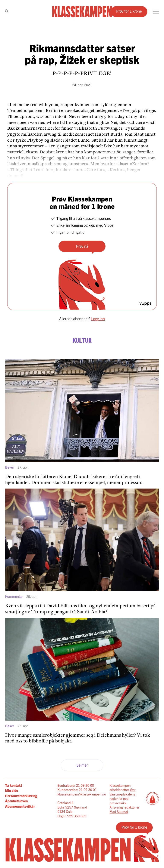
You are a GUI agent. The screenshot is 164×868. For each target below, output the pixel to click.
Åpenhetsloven (16, 801)
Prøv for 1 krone (129, 11)
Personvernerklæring (21, 796)
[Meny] (156, 12)
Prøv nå (82, 246)
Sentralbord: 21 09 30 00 (76, 785)
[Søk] (7, 12)
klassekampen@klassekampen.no (82, 794)
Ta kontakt (14, 785)
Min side (12, 790)
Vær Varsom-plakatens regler (122, 794)
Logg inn (98, 319)
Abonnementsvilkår (20, 806)
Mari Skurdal (119, 812)
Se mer (82, 765)
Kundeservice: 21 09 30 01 (77, 789)
